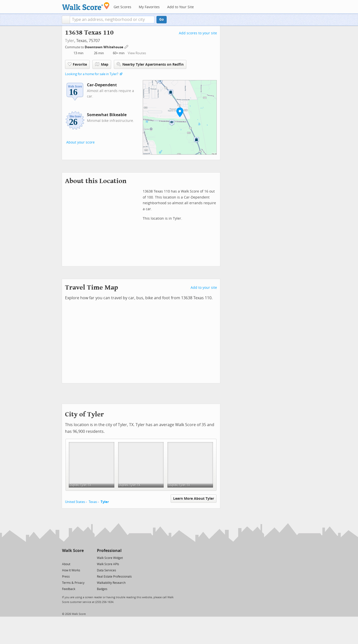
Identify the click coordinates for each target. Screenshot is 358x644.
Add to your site (204, 288)
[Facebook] (73, 558)
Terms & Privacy (73, 583)
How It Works (71, 570)
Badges (102, 589)
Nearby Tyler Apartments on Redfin (150, 64)
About (66, 564)
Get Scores (122, 7)
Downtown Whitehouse (104, 47)
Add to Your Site (180, 7)
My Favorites (149, 7)
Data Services (107, 570)
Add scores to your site (198, 33)
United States (75, 502)
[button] (66, 20)
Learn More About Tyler (194, 499)
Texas (93, 502)
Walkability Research (111, 583)
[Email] (80, 558)
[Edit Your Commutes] (127, 46)
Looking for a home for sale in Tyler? (92, 74)
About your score (80, 142)
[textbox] (112, 20)
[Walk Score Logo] (86, 6)
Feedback (69, 589)
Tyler (70, 41)
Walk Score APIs (108, 564)
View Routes (137, 53)
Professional (109, 551)
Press (66, 577)
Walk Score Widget (110, 558)
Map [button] (102, 64)
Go (162, 20)
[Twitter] (65, 558)
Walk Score (73, 551)
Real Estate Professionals (114, 577)
